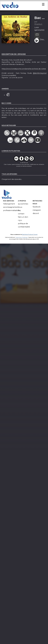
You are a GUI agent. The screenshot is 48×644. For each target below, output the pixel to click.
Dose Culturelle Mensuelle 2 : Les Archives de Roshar (42, 41)
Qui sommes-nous (23, 207)
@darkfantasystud (40, 75)
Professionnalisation (11, 212)
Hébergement (9, 206)
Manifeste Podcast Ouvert (30, 236)
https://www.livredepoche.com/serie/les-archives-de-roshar (24, 71)
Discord (36, 215)
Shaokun (38, 26)
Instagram (37, 212)
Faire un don (23, 219)
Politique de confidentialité (24, 227)
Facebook (37, 209)
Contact (21, 216)
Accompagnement (11, 209)
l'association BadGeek (21, 239)
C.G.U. (20, 222)
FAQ (19, 212)
